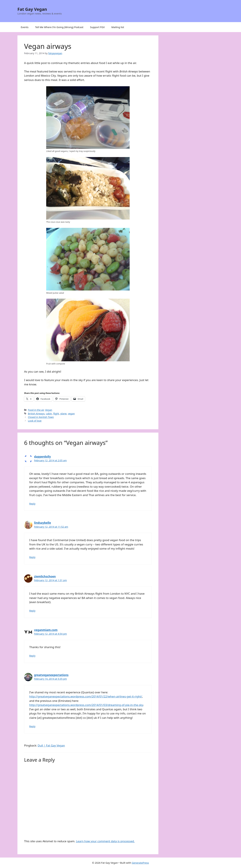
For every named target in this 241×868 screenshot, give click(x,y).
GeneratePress (140, 863)
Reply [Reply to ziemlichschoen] (32, 611)
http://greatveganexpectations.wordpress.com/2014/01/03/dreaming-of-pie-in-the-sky (86, 705)
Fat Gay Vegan (32, 9)
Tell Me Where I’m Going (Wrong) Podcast (59, 27)
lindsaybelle (43, 523)
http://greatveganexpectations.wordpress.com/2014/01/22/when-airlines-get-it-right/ (86, 696)
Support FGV (97, 27)
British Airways (36, 414)
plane (63, 414)
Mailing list (118, 27)
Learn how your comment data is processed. (105, 841)
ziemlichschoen (45, 576)
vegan (71, 414)
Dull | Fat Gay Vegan (51, 745)
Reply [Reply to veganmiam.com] (32, 656)
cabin (49, 414)
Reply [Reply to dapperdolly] (32, 504)
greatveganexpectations (51, 675)
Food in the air (36, 410)
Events (25, 27)
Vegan (49, 410)
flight (56, 414)
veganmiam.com (46, 630)
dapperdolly (42, 457)
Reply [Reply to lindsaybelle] (32, 557)
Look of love (35, 421)
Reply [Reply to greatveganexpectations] (32, 726)
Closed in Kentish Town (41, 417)
